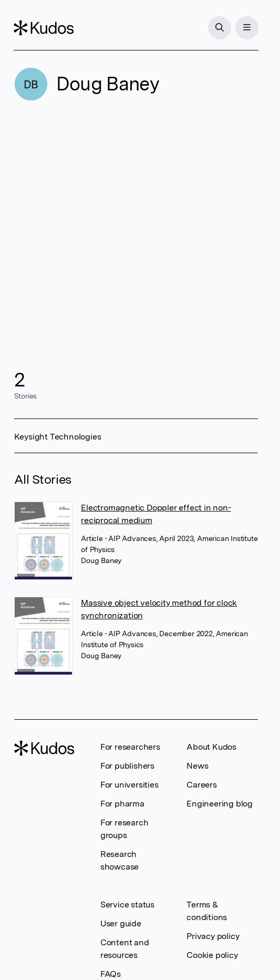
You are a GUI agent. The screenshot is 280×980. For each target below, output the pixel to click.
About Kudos (211, 747)
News (197, 766)
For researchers (130, 747)
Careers (202, 785)
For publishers (127, 766)
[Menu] (246, 28)
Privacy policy (213, 936)
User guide (121, 923)
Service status (127, 905)
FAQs (111, 974)
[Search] (219, 28)
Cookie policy (212, 955)
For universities (129, 785)
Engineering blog (220, 804)
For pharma (122, 804)
